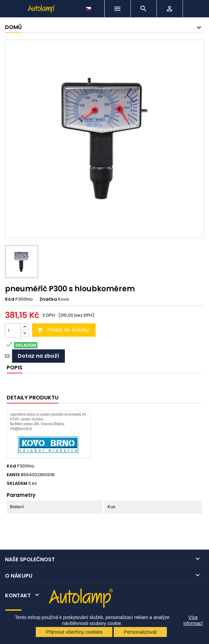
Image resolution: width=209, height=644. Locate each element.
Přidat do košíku (63, 330)
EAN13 (13, 475)
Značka (48, 299)
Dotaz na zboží (38, 356)
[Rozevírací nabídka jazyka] (89, 7)
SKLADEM (17, 484)
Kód (10, 299)
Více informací (193, 620)
